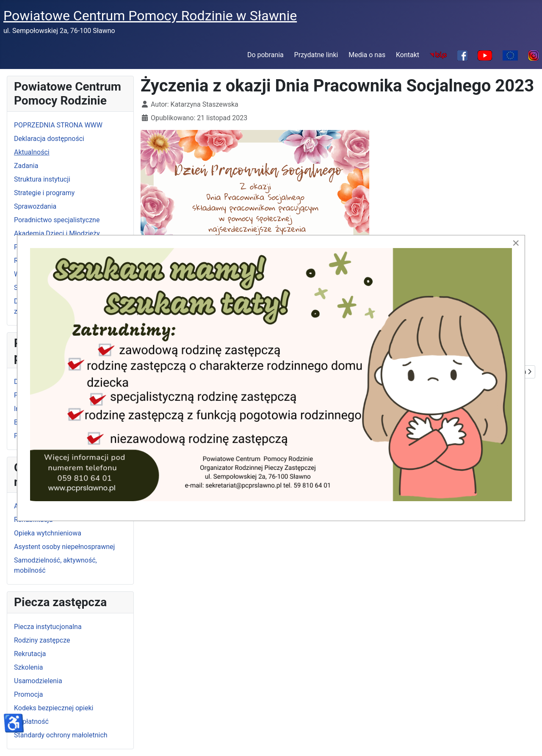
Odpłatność (31, 722)
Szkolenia (28, 667)
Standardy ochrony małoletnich (61, 735)
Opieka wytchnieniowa (48, 533)
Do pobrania (265, 55)
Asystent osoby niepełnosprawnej (64, 547)
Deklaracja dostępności (49, 139)
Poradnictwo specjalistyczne (57, 220)
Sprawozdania (35, 206)
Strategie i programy (44, 193)
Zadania (26, 166)
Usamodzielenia (38, 681)
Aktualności (32, 152)
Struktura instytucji (42, 179)
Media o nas (367, 55)
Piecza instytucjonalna (48, 627)
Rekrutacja (30, 654)
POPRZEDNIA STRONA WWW (58, 125)
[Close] (516, 243)
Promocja (29, 694)
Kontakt (408, 55)
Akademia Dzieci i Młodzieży (57, 233)
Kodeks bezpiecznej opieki (54, 708)
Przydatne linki (316, 55)
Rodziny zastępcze (42, 640)
